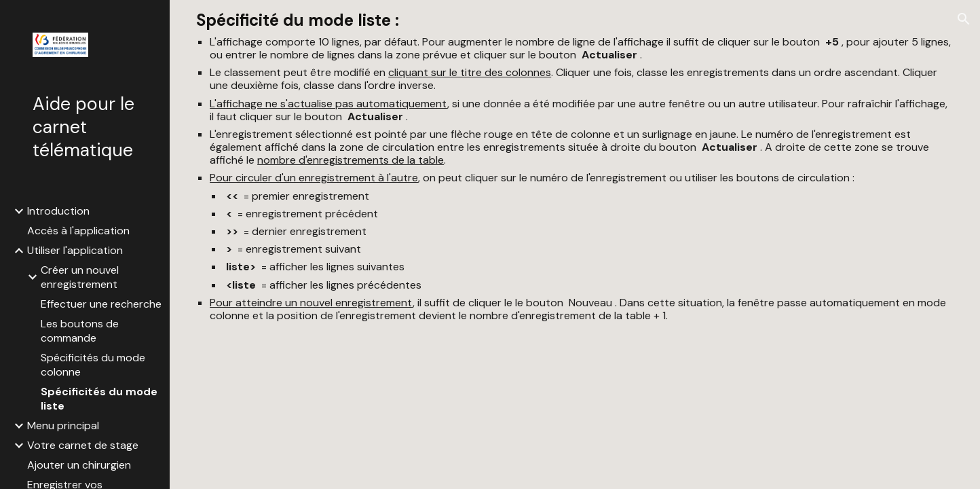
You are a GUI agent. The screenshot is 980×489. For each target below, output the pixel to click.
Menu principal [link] (63, 425)
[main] (575, 166)
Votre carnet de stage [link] (83, 445)
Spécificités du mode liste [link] (99, 399)
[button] (964, 19)
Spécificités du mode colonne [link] (93, 365)
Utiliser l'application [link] (75, 250)
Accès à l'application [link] (78, 231)
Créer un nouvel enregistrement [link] (80, 277)
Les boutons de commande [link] (80, 331)
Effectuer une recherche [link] (101, 304)
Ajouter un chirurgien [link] (79, 465)
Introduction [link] (58, 211)
